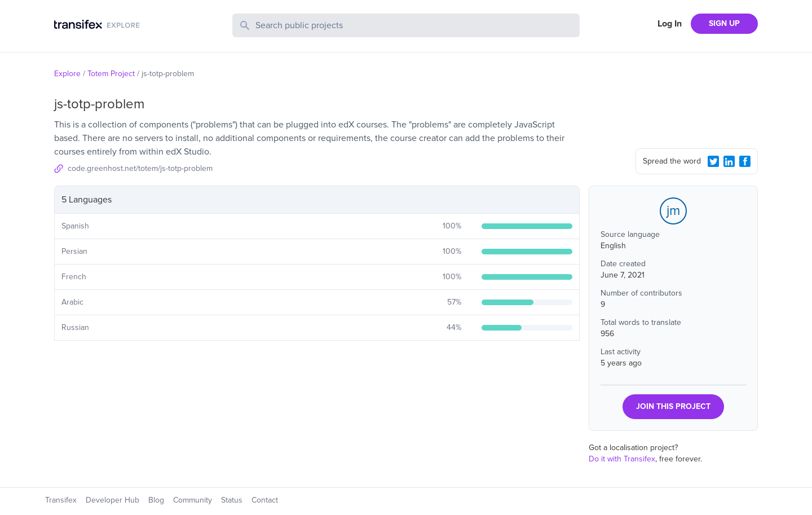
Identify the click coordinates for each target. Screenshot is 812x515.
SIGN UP (724, 23)
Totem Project (111, 74)
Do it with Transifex (622, 459)
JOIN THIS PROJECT (673, 406)
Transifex (61, 500)
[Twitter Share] (713, 161)
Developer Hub (112, 500)
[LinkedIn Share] (729, 161)
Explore (67, 74)
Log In (670, 24)
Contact (265, 500)
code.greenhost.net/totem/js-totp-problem (140, 168)
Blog (156, 500)
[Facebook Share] (745, 161)
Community (193, 500)
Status (232, 500)
